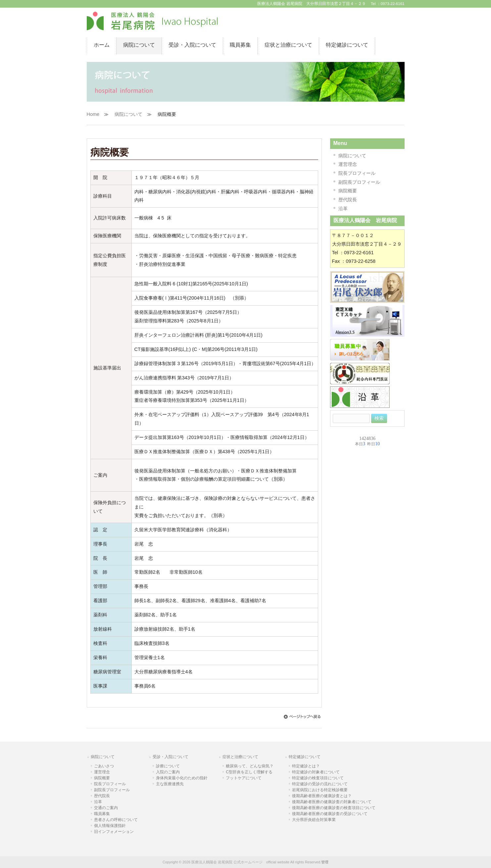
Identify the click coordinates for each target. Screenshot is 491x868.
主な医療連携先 (170, 784)
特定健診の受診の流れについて (320, 784)
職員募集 (102, 814)
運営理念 (348, 164)
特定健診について (305, 757)
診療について (168, 766)
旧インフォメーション (114, 832)
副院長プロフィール (359, 182)
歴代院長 (348, 200)
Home (93, 114)
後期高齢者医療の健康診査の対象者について (332, 802)
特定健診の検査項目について (318, 778)
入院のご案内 (168, 772)
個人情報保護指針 (110, 826)
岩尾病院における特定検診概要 (320, 790)
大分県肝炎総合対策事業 (314, 820)
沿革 (343, 209)
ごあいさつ (104, 766)
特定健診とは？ (306, 766)
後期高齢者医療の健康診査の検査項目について (334, 808)
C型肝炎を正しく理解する (249, 772)
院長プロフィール (357, 173)
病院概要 (348, 191)
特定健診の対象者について (316, 772)
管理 (325, 862)
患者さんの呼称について (116, 820)
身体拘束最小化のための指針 (182, 778)
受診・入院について (171, 757)
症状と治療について (240, 757)
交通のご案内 (106, 808)
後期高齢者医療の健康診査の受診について (330, 814)
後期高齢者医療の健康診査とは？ (322, 796)
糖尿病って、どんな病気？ (250, 766)
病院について (128, 114)
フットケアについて (244, 778)
